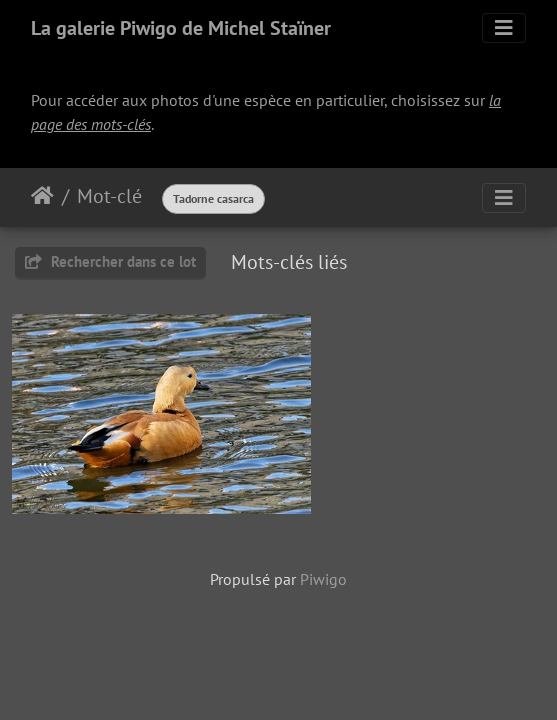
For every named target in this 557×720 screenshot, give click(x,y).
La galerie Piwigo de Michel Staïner (181, 28)
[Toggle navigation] (504, 28)
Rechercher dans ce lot (110, 261)
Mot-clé (109, 196)
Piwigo (323, 579)
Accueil (42, 196)
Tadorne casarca (213, 198)
